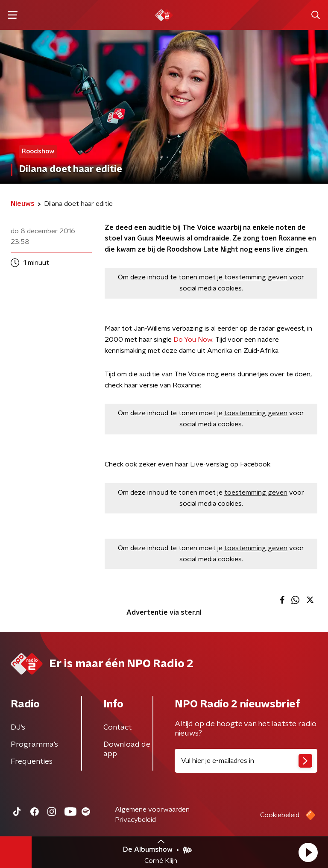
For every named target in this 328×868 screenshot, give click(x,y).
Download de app (127, 749)
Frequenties (32, 762)
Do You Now (193, 340)
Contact (118, 727)
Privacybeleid (135, 820)
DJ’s (18, 727)
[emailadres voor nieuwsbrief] (246, 761)
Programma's (34, 745)
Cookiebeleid (280, 815)
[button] (308, 852)
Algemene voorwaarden (152, 809)
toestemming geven (256, 277)
